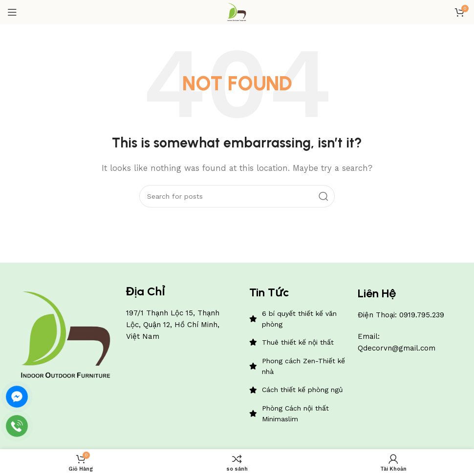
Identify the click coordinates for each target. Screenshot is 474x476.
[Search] (237, 196)
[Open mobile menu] (12, 12)
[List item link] (299, 319)
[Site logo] (237, 12)
